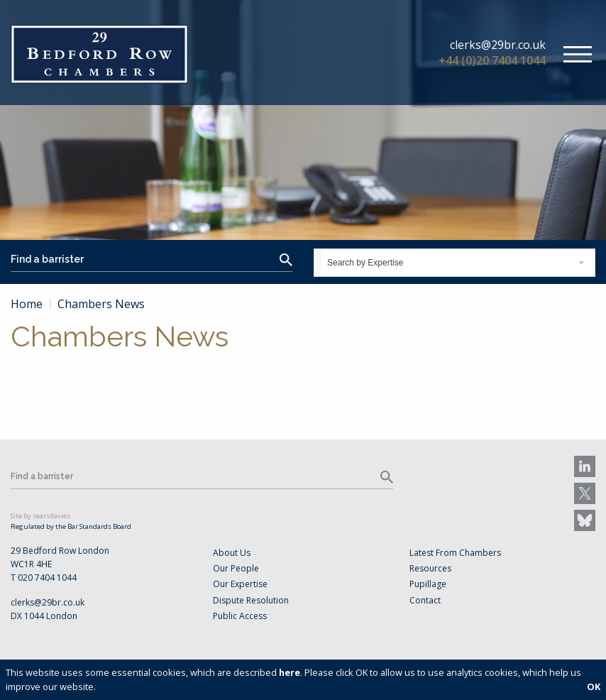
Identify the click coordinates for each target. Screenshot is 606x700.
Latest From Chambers (455, 553)
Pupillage (428, 584)
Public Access (240, 616)
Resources (430, 568)
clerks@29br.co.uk (498, 45)
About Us (232, 553)
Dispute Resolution (251, 600)
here (290, 672)
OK (594, 687)
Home (27, 304)
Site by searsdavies (40, 516)
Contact (425, 600)
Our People (236, 568)
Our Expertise (240, 584)
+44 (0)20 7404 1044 (492, 60)
